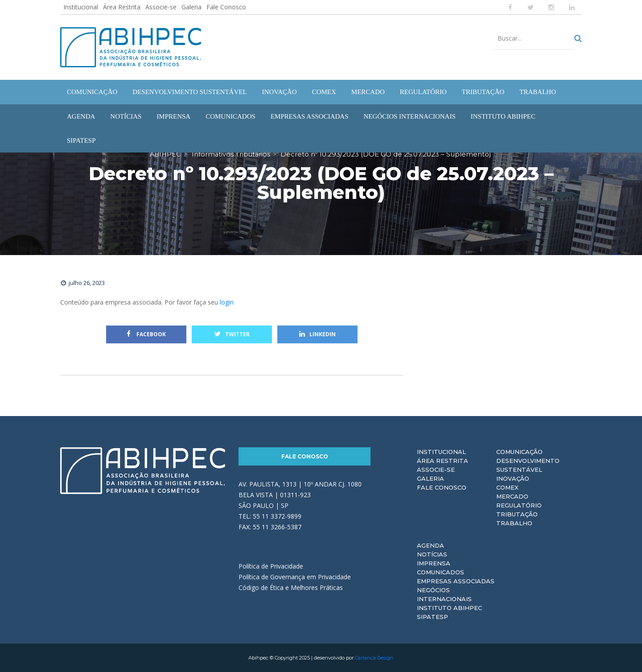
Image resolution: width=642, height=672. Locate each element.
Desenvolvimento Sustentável (528, 465)
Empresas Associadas (456, 581)
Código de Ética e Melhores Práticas (291, 587)
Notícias (432, 554)
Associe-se (161, 7)
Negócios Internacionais (444, 594)
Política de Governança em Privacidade (295, 577)
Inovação (513, 478)
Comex (507, 487)
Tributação (517, 514)
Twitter (232, 334)
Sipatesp (432, 617)
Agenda (430, 545)
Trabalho (514, 523)
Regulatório (519, 505)
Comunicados (440, 572)
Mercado (512, 496)
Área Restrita (122, 7)
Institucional (81, 7)
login (227, 302)
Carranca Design (374, 658)
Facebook (146, 334)
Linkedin (317, 334)
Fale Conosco (226, 7)
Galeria (191, 7)
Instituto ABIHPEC (449, 608)
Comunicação (519, 452)
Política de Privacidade (271, 566)
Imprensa (434, 563)
